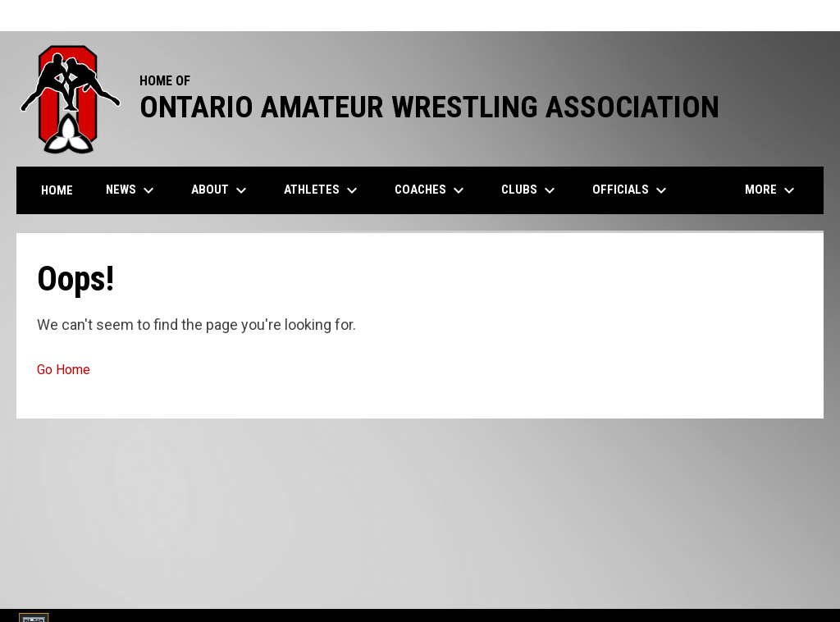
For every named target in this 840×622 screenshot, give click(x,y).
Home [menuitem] (57, 190)
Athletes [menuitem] (323, 190)
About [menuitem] (221, 190)
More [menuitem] (772, 190)
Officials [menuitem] (632, 190)
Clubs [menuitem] (530, 190)
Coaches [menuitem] (431, 190)
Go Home (64, 370)
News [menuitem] (132, 190)
